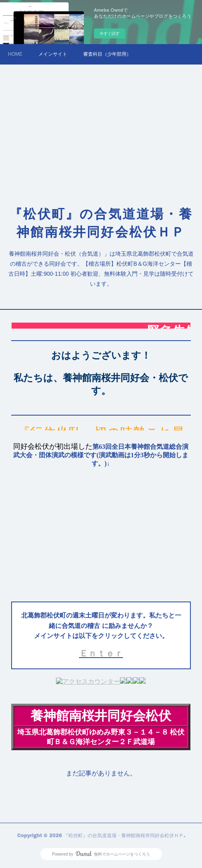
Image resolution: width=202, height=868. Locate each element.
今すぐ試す (110, 33)
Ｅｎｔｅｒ (101, 653)
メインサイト (53, 54)
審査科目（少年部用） (107, 54)
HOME (15, 54)
